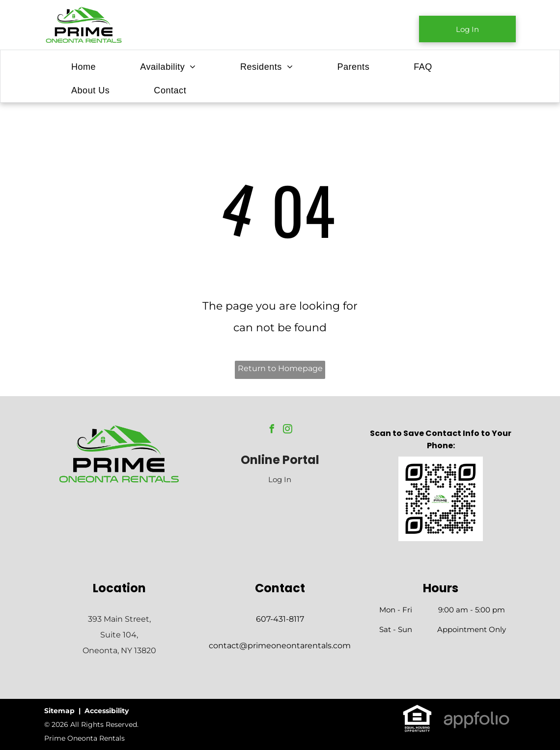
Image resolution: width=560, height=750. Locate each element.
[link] (467, 29)
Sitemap (59, 711)
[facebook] (272, 430)
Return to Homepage (280, 368)
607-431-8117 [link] (280, 619)
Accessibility (107, 711)
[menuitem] (84, 67)
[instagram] (288, 430)
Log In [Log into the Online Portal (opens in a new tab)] (280, 479)
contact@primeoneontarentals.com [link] (280, 646)
